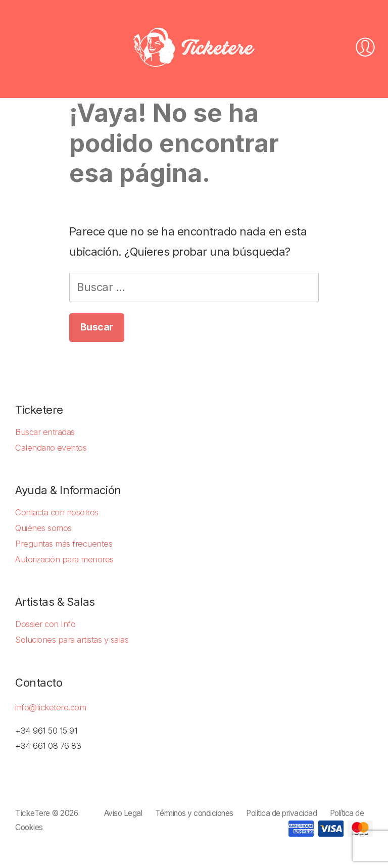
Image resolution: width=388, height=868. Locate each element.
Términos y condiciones (194, 813)
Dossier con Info (45, 624)
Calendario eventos (51, 448)
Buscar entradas (45, 432)
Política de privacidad (281, 813)
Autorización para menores (64, 559)
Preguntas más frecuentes (64, 544)
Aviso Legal (123, 813)
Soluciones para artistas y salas (72, 640)
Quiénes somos (43, 528)
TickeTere (33, 813)
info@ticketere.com (51, 707)
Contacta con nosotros (57, 512)
